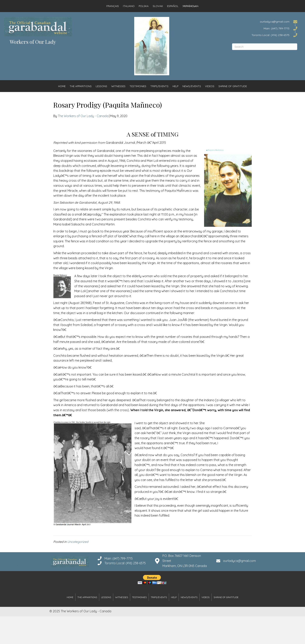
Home (62, 86)
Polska (144, 6)
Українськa (191, 6)
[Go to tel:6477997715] (265, 28)
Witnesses (118, 86)
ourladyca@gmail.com (239, 561)
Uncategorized (78, 542)
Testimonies (138, 86)
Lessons (101, 86)
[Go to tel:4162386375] (265, 35)
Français (113, 6)
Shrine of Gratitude (233, 86)
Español (173, 6)
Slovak (158, 6)
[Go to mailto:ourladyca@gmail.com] (265, 21)
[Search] (265, 47)
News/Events (192, 86)
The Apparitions (81, 86)
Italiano (129, 6)
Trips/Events (159, 86)
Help (175, 86)
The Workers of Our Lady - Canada (83, 116)
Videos (210, 86)
